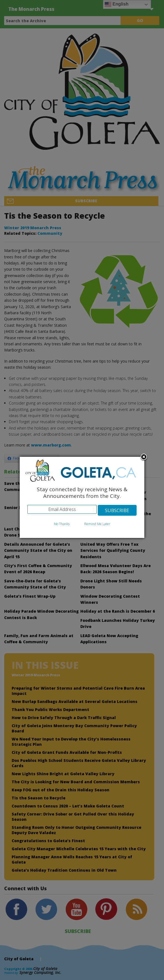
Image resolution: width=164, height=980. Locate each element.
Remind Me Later (97, 524)
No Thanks (62, 524)
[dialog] (82, 498)
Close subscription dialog (144, 457)
